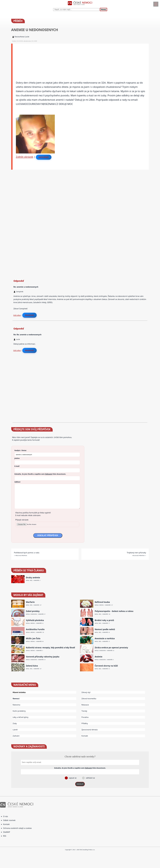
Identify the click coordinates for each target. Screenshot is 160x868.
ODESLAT (80, 784)
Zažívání (16, 736)
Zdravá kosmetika (89, 699)
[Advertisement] (79, 59)
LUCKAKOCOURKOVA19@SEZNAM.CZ (37, 104)
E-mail (17, 466)
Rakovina (16, 705)
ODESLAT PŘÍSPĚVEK (48, 535)
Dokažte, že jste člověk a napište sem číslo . (40, 474)
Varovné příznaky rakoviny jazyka (43, 657)
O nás (5, 816)
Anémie (98, 657)
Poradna (85, 717)
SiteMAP (7, 832)
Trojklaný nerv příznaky (136, 553)
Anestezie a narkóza (105, 638)
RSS (5, 836)
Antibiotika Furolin (35, 629)
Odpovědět (44, 157)
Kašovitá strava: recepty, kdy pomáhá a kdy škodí (50, 648)
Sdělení (17, 482)
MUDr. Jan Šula (33, 638)
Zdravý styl (86, 692)
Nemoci (16, 699)
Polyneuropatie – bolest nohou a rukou (114, 611)
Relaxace (85, 705)
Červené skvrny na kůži (106, 666)
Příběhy (85, 723)
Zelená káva (32, 666)
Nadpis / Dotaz (20, 450)
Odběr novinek (9, 820)
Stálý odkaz (17, 315)
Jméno (17, 458)
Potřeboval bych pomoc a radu (27, 553)
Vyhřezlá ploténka (35, 620)
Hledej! (103, 9)
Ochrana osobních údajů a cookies (17, 828)
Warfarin (30, 602)
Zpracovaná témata (89, 730)
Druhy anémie (33, 578)
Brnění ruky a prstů (104, 620)
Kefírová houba (102, 602)
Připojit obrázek (22, 520)
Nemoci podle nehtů (105, 629)
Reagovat (29, 315)
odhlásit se (90, 778)
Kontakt (85, 736)
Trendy (84, 711)
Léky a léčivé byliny (21, 717)
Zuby (15, 723)
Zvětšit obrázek (25, 157)
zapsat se (72, 778)
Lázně (15, 730)
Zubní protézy (33, 611)
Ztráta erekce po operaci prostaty (111, 648)
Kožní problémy (19, 711)
